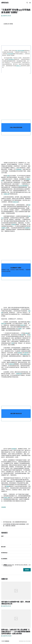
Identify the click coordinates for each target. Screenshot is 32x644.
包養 (8, 176)
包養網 (20, 329)
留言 (3, 536)
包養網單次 (28, 228)
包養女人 (19, 66)
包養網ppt (25, 354)
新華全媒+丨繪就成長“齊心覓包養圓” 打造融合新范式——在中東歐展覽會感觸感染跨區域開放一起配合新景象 (16, 632)
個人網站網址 (4, 559)
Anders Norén (26, 641)
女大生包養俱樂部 (23, 186)
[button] (27, 3)
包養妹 (26, 333)
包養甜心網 (6, 194)
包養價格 (20, 353)
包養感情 (26, 353)
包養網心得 (4, 228)
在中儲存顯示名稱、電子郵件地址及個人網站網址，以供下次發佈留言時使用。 (17, 565)
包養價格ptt (11, 59)
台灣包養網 (10, 54)
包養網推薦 (19, 169)
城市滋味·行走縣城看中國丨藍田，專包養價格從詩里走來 (16, 603)
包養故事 (14, 225)
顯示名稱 (4, 547)
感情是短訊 (5, 3)
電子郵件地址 (5, 553)
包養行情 (23, 325)
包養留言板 (15, 202)
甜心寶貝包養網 (20, 51)
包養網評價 (19, 374)
